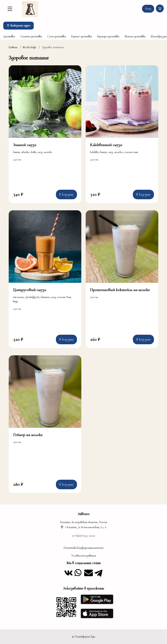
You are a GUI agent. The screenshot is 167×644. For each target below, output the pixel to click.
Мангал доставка (135, 36)
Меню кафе (30, 47)
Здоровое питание (53, 47)
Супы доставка (57, 36)
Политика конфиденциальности (83, 548)
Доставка (9, 36)
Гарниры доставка (108, 36)
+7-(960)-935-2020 (84, 536)
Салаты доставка (31, 36)
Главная (13, 47)
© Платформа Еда (83, 637)
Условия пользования (84, 556)
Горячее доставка (81, 36)
